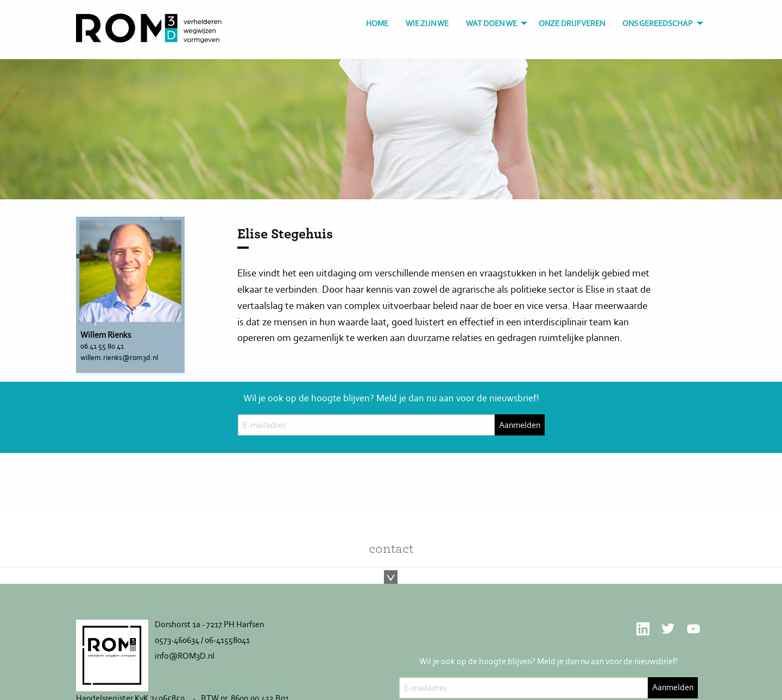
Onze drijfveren (572, 23)
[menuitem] (377, 24)
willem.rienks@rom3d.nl (119, 358)
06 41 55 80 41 (102, 346)
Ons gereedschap (658, 23)
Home (377, 23)
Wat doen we (491, 23)
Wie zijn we (427, 23)
